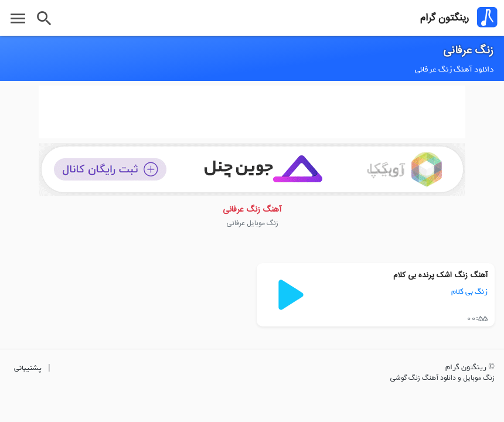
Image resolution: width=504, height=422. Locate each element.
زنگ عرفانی (468, 51)
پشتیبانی (28, 368)
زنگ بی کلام (469, 292)
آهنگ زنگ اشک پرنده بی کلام (440, 275)
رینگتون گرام (445, 18)
